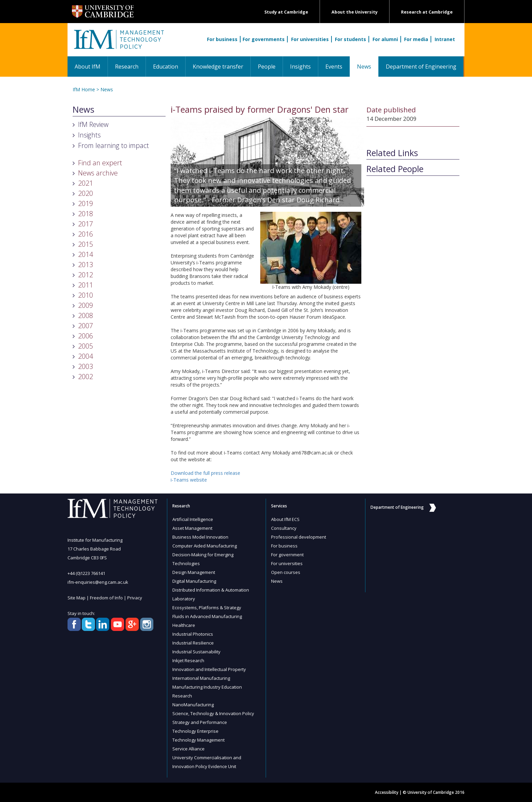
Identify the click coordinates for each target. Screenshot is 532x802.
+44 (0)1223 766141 (86, 573)
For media (416, 39)
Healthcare (184, 625)
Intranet (445, 39)
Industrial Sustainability (196, 652)
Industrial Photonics (193, 634)
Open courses (286, 572)
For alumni (385, 39)
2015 (85, 244)
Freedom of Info (106, 598)
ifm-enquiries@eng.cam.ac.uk (98, 582)
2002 (85, 377)
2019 (85, 203)
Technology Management (198, 740)
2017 (85, 224)
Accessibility (387, 792)
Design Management (194, 572)
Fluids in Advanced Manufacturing (207, 616)
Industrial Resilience (193, 643)
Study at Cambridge (286, 12)
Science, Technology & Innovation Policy (213, 713)
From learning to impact (113, 145)
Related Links (392, 153)
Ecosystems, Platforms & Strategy (207, 608)
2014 (85, 254)
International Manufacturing (201, 678)
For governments (264, 39)
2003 (85, 366)
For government (287, 555)
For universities (310, 39)
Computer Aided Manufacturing (205, 546)
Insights (300, 67)
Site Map (77, 598)
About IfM (88, 67)
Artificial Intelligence (193, 519)
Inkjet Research (188, 660)
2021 (85, 183)
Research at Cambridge (427, 12)
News (368, 66)
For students (350, 39)
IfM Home (84, 89)
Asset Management (192, 528)
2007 (85, 326)
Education (166, 67)
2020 (85, 193)
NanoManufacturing (193, 705)
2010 (85, 295)
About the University (355, 12)
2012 (85, 275)
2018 (85, 214)
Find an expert (100, 163)
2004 (85, 356)
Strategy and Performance (200, 722)
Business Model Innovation (200, 537)
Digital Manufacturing (194, 581)
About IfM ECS (285, 519)
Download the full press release (205, 473)
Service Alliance (188, 749)
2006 (85, 336)
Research (127, 67)
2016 (85, 234)
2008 (85, 315)
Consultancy (284, 528)
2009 (85, 305)
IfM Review (93, 124)
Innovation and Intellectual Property (209, 669)
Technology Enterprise (195, 731)
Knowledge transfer (218, 67)
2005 (85, 346)
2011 (85, 285)
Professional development (299, 537)
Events (334, 67)
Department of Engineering (421, 67)
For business (222, 39)
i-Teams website (189, 480)
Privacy (135, 598)
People (267, 67)
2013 (85, 265)
